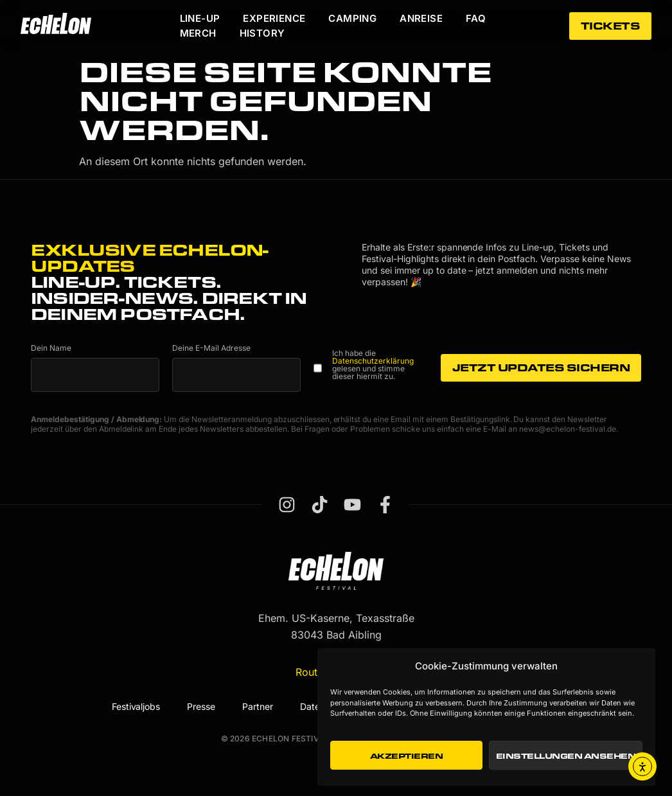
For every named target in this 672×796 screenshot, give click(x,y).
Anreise (421, 18)
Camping (352, 18)
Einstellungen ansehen (566, 756)
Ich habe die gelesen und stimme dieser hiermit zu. (373, 365)
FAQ (476, 18)
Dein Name (51, 348)
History (262, 33)
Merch (198, 33)
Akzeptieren (407, 756)
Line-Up (200, 18)
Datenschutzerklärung (373, 361)
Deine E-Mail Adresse (211, 348)
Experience (274, 18)
